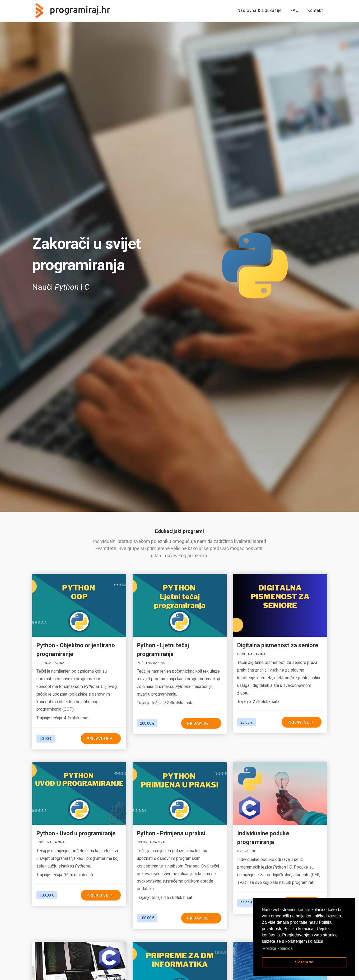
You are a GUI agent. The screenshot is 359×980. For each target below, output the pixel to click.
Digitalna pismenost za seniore (278, 645)
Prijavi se (100, 738)
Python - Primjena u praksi (171, 833)
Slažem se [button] (304, 962)
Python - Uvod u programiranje (76, 833)
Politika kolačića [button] (278, 948)
